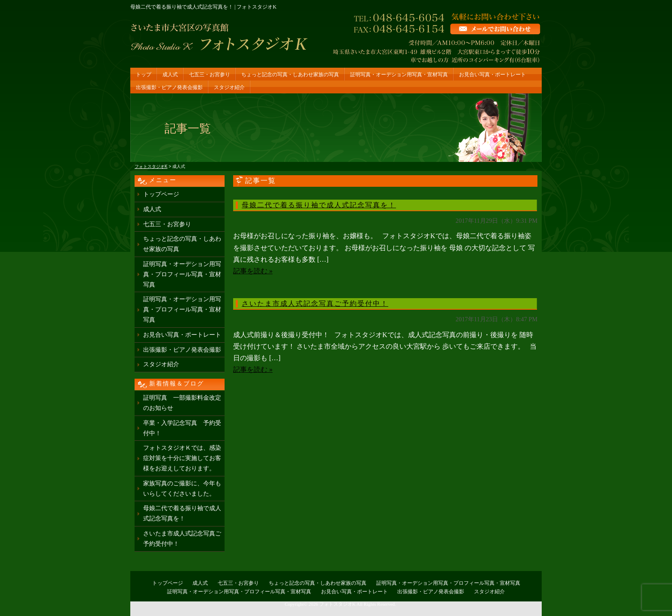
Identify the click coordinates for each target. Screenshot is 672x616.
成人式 (170, 75)
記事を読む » (253, 271)
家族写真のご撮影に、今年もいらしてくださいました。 (182, 489)
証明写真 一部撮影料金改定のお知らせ (182, 403)
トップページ (161, 194)
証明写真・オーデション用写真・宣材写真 (399, 75)
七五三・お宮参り (210, 75)
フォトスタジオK (337, 604)
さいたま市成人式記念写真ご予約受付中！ (315, 304)
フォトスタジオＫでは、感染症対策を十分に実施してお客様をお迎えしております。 (182, 458)
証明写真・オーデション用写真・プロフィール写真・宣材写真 (182, 274)
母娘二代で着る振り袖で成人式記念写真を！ (319, 205)
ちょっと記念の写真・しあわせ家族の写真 (290, 75)
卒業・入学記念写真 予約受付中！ (182, 428)
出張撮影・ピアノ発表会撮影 (169, 87)
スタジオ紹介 (229, 87)
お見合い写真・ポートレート (492, 75)
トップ (144, 75)
